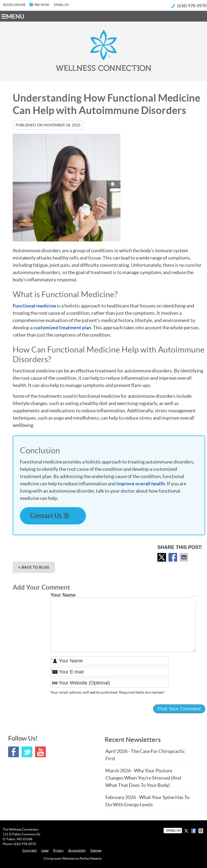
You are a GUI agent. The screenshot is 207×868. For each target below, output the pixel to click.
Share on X (162, 557)
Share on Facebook (173, 557)
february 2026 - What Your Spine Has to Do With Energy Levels (147, 801)
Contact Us (53, 516)
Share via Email (184, 557)
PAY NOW (39, 5)
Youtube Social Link (40, 752)
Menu (13, 16)
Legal (45, 850)
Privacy (58, 850)
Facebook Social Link (13, 752)
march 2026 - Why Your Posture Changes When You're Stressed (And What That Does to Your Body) (143, 778)
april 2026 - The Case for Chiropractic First (145, 755)
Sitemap (96, 850)
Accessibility (77, 850)
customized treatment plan (62, 328)
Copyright (30, 850)
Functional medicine (34, 306)
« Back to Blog (34, 567)
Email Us (61, 5)
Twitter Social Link (27, 752)
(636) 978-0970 (192, 6)
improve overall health (141, 484)
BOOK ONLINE (14, 5)
